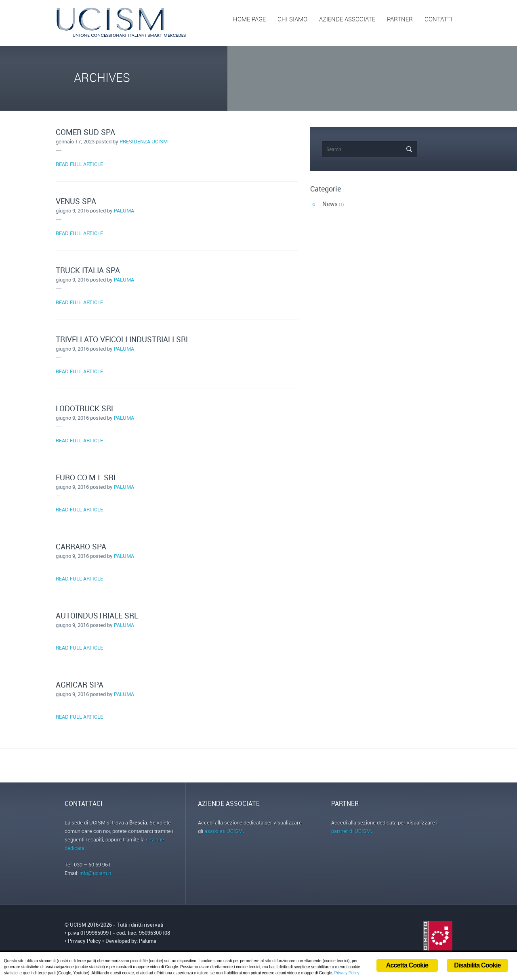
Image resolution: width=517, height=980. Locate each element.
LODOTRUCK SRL (85, 409)
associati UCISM (224, 831)
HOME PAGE (249, 20)
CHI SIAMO (292, 20)
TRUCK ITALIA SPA (88, 271)
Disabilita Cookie (477, 965)
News (330, 204)
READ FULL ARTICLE (79, 164)
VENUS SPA (76, 202)
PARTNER (400, 20)
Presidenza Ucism (144, 142)
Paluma (148, 941)
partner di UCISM (351, 831)
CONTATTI (438, 20)
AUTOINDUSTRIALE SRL (97, 616)
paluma (124, 211)
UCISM (79, 925)
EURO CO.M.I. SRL (87, 478)
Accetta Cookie (407, 965)
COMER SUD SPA (85, 133)
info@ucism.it (95, 873)
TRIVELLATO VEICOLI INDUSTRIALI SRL (123, 340)
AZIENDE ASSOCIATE (347, 20)
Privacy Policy (84, 941)
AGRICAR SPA (80, 685)
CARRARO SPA (81, 547)
